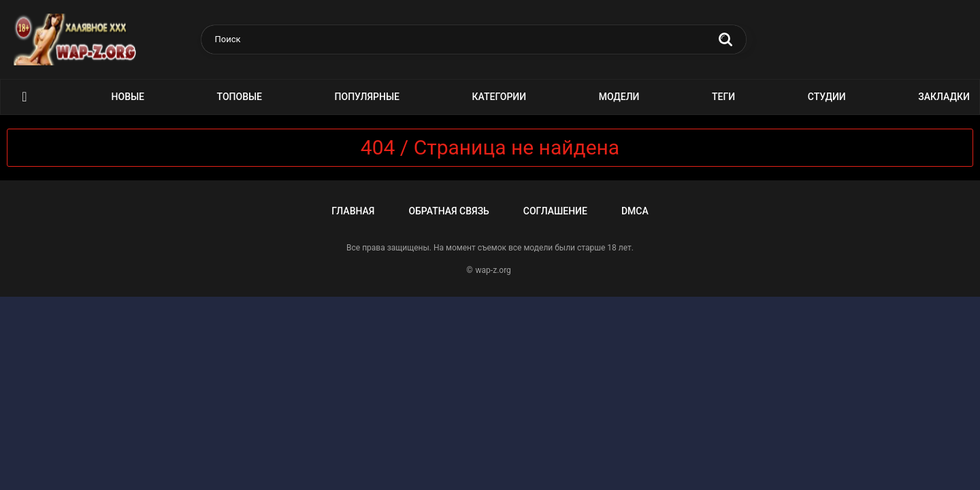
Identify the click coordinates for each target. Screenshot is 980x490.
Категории (500, 97)
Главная (353, 211)
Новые (128, 97)
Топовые (240, 97)
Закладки (944, 97)
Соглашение (555, 211)
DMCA (635, 211)
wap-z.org (493, 270)
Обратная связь (448, 211)
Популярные (367, 97)
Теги (723, 97)
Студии (827, 97)
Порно (24, 97)
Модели (619, 97)
